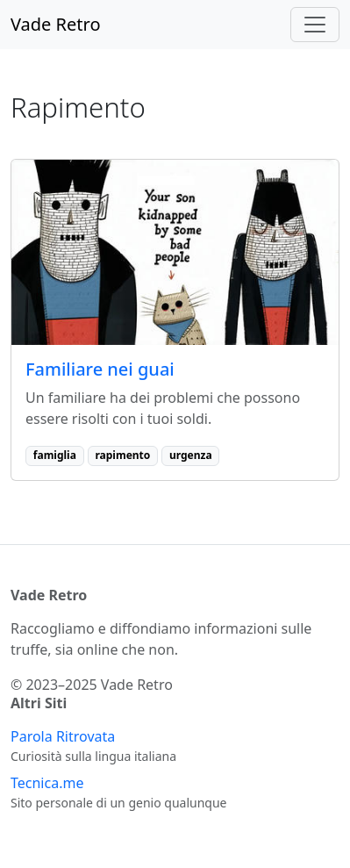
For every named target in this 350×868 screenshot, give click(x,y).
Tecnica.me (47, 783)
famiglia (55, 455)
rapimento (122, 455)
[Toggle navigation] (315, 25)
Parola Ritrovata (63, 736)
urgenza (191, 455)
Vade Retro (56, 24)
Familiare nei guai (100, 369)
